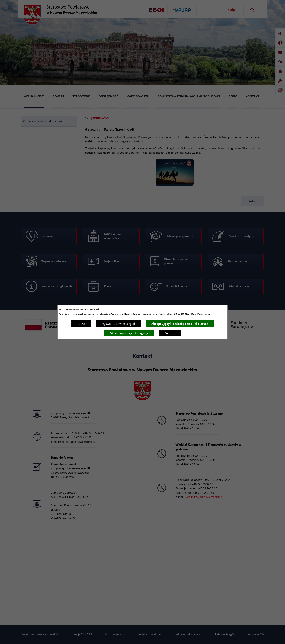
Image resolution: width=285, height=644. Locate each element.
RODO (81, 324)
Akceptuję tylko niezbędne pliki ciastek (180, 324)
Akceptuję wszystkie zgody (129, 333)
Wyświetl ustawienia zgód (118, 324)
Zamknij (170, 333)
